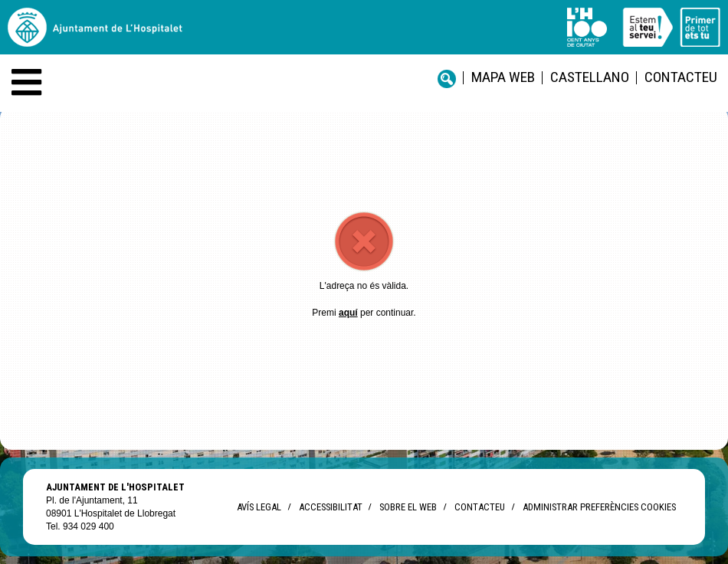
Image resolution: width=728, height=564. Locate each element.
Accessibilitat (330, 507)
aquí (348, 313)
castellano (590, 77)
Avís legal (259, 507)
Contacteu (681, 77)
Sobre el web (408, 507)
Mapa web (503, 77)
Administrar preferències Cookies (599, 507)
